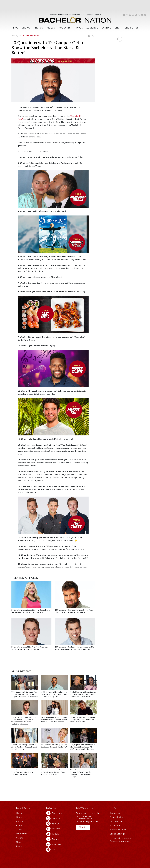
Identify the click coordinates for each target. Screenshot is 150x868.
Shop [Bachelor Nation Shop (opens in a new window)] (118, 28)
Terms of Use (116, 821)
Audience (92, 28)
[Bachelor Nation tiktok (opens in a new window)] (136, 15)
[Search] (137, 28)
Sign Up (83, 827)
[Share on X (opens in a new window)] (93, 36)
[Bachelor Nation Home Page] (75, 19)
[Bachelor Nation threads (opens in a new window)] (133, 15)
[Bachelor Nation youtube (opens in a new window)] (142, 15)
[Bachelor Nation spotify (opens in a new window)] (130, 15)
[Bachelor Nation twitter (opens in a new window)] (139, 15)
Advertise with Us (118, 830)
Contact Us (115, 813)
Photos (38, 28)
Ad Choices (115, 825)
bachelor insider (31, 36)
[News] (15, 28)
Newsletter (21, 834)
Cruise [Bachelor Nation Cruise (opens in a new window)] (129, 28)
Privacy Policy (116, 817)
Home (19, 813)
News (19, 817)
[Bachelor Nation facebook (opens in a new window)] (124, 15)
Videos (51, 28)
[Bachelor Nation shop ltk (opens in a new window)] (145, 15)
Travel (78, 28)
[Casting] (106, 28)
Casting (20, 838)
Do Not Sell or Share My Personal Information (121, 840)
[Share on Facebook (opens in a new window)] (89, 36)
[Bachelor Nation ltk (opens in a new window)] (60, 850)
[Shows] (26, 28)
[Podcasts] (65, 28)
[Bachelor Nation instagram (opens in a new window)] (127, 15)
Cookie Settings (117, 834)
